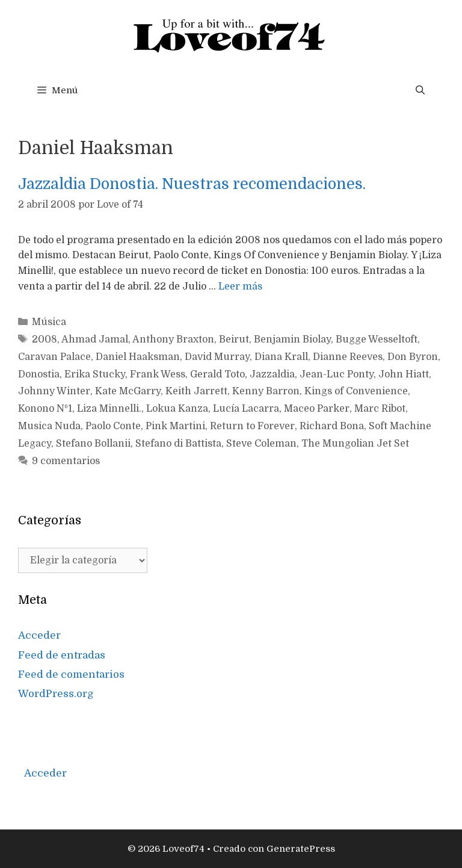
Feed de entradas (62, 655)
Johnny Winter (54, 391)
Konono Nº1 (45, 409)
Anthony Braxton (173, 339)
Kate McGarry (128, 391)
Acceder (39, 635)
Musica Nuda (49, 426)
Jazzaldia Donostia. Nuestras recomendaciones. (192, 184)
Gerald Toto (217, 374)
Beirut (234, 339)
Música (49, 322)
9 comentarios (66, 461)
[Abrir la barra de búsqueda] (420, 90)
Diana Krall (281, 357)
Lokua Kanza (177, 409)
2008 (45, 339)
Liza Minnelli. (109, 409)
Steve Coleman (261, 444)
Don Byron (413, 357)
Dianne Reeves (348, 357)
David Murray (217, 357)
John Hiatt (404, 374)
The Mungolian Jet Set (355, 444)
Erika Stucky (95, 374)
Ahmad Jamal (95, 339)
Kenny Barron (266, 391)
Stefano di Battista (178, 444)
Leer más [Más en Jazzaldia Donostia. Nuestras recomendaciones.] (240, 287)
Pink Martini (175, 426)
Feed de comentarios (71, 674)
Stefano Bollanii (93, 444)
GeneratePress (301, 849)
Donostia (39, 374)
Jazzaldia (272, 374)
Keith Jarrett (196, 391)
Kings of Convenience (356, 391)
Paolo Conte (113, 426)
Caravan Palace (54, 357)
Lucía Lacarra (246, 409)
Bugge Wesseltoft (377, 339)
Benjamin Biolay (292, 339)
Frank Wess (158, 374)
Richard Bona (332, 426)
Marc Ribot (380, 409)
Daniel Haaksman (138, 357)
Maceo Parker (317, 409)
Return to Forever (252, 426)
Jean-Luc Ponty (337, 374)
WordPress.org (56, 694)
